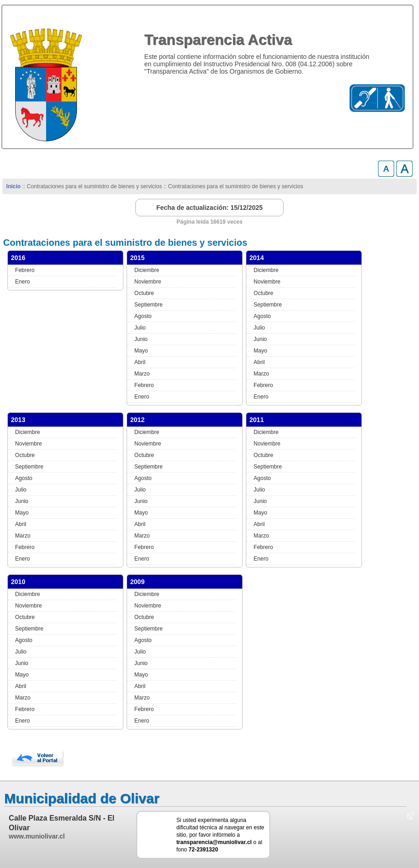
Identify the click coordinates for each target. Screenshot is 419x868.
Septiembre (148, 305)
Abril (140, 362)
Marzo (142, 374)
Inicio (14, 186)
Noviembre (148, 282)
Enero (23, 282)
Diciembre (147, 270)
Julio (140, 328)
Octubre (144, 293)
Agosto (143, 316)
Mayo (141, 351)
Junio (141, 339)
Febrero (25, 270)
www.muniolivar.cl (37, 836)
